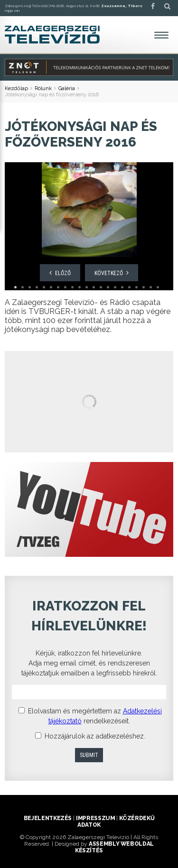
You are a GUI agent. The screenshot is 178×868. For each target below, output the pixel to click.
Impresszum (95, 818)
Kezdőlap (16, 88)
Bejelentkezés (48, 818)
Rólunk (43, 88)
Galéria (67, 88)
